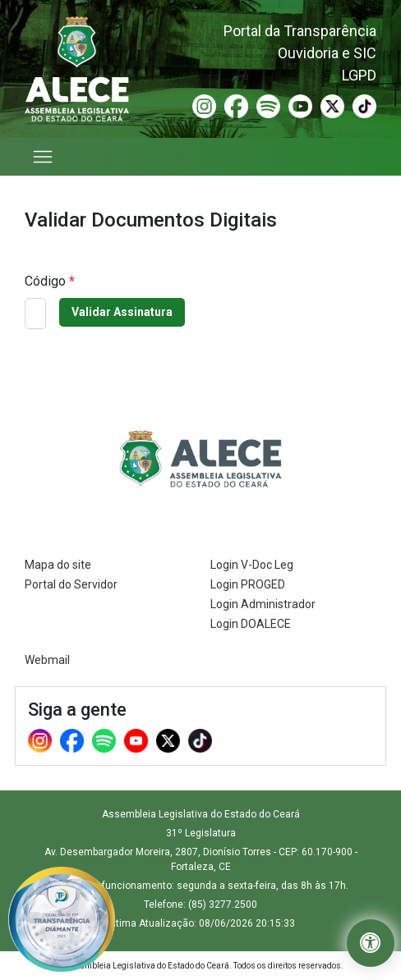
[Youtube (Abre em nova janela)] (300, 105)
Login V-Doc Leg (252, 565)
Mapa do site (58, 565)
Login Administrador (263, 604)
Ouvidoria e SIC (327, 53)
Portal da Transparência (300, 31)
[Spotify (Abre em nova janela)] (268, 105)
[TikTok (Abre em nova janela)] (364, 105)
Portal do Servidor (71, 584)
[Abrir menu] (44, 157)
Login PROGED (248, 584)
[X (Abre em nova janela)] (332, 105)
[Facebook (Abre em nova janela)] (236, 105)
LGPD (359, 75)
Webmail (47, 660)
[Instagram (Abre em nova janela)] (204, 105)
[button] (371, 943)
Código (50, 281)
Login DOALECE (251, 624)
